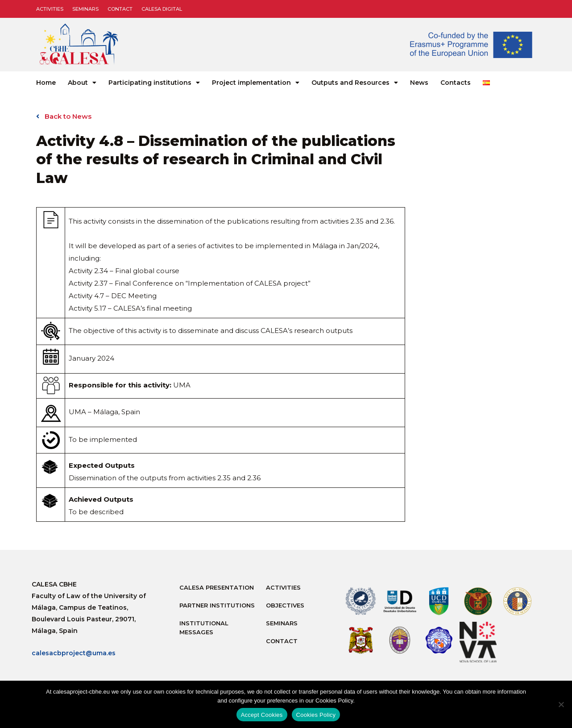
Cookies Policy (316, 715)
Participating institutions (154, 83)
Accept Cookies (262, 715)
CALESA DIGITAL (162, 9)
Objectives (285, 605)
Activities (50, 9)
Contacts (456, 83)
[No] (561, 704)
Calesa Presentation (217, 587)
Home (46, 83)
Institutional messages (204, 628)
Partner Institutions (217, 605)
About (82, 83)
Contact (120, 9)
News (419, 83)
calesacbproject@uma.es (74, 653)
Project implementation (256, 83)
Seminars (85, 9)
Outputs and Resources (355, 83)
